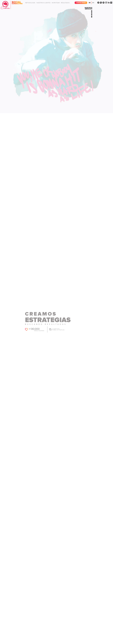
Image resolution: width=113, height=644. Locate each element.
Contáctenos (81, 3)
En (93, 3)
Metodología (30, 3)
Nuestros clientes (43, 3)
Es (90, 3)
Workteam (56, 3)
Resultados (65, 3)
